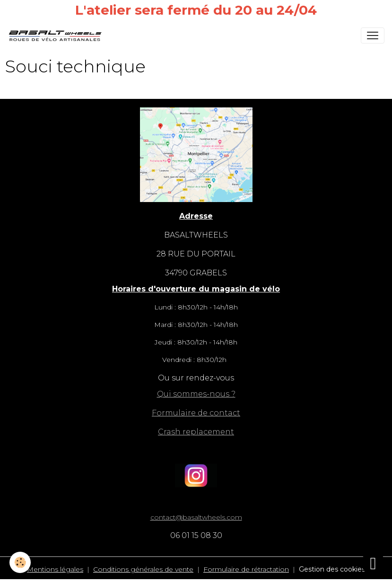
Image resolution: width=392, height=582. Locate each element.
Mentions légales (55, 569)
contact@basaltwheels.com (196, 517)
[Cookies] (20, 562)
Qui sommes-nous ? (196, 394)
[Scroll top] (373, 563)
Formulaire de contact (196, 413)
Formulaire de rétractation (246, 569)
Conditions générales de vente (143, 569)
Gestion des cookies (332, 569)
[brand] (57, 35)
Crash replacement (196, 432)
